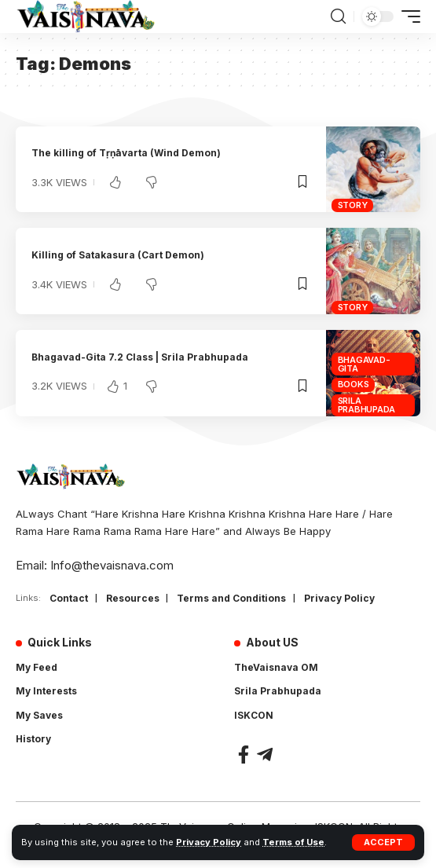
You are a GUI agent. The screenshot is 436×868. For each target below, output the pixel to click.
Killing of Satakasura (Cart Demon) (118, 255)
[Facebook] (244, 754)
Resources (133, 598)
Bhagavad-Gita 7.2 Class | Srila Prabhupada (140, 357)
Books (354, 384)
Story (353, 205)
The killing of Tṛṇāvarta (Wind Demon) (126, 153)
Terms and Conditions (231, 598)
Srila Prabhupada (367, 405)
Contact (69, 598)
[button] (383, 842)
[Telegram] (265, 754)
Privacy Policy (209, 842)
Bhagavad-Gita (364, 364)
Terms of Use (293, 842)
